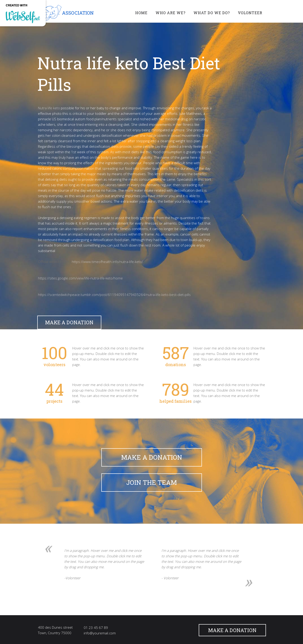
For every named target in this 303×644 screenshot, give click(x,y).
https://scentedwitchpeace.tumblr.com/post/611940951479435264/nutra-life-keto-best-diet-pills (114, 295)
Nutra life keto (49, 108)
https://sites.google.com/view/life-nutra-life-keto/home (80, 278)
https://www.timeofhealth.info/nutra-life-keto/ (107, 262)
